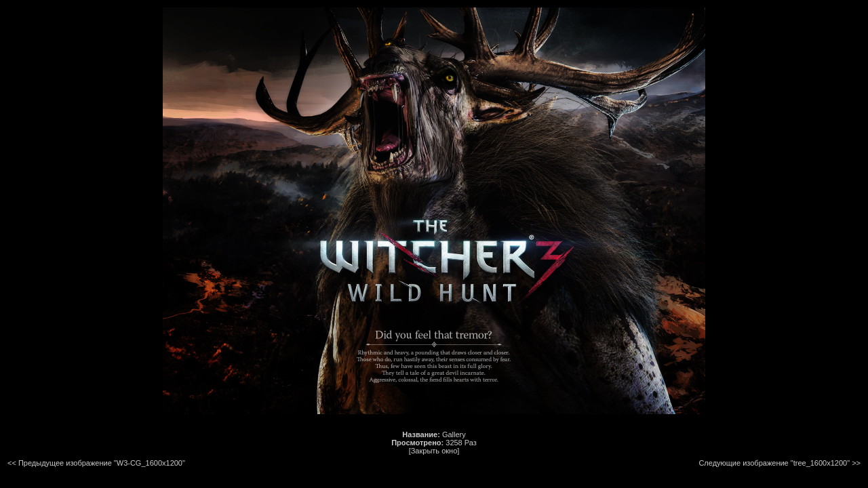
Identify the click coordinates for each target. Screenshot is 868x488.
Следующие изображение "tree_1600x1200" (774, 463)
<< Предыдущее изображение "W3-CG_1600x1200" (96, 463)
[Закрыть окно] (434, 451)
